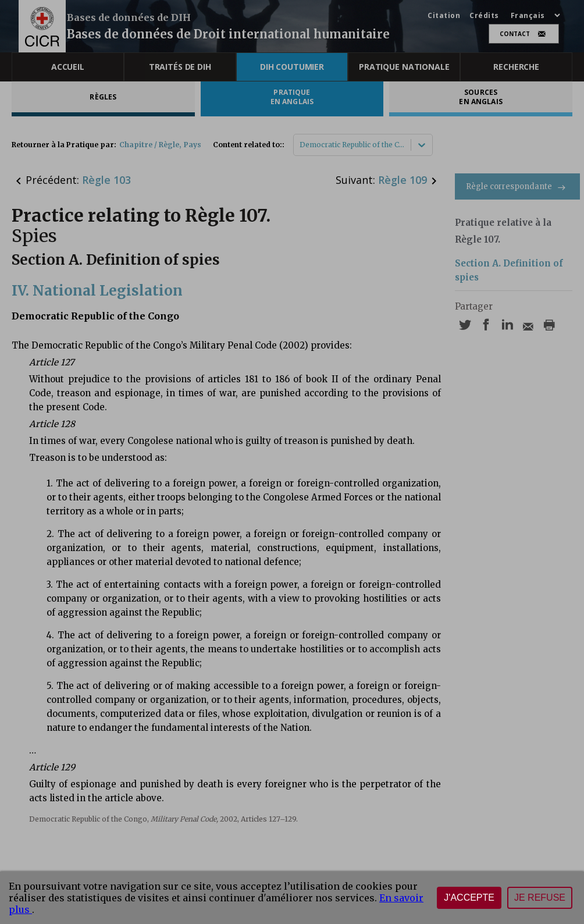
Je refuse (540, 898)
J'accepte (469, 898)
